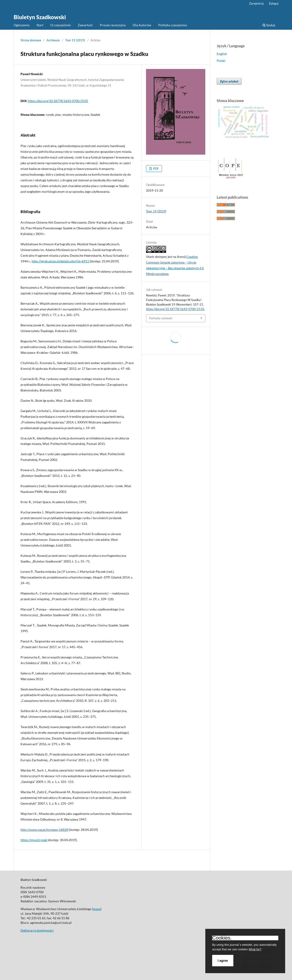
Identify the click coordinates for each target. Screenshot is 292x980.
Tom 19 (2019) (75, 40)
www (97, 909)
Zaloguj (274, 3)
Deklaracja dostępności (37, 930)
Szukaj (269, 25)
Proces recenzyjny (113, 25)
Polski (221, 61)
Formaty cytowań (161, 318)
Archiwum (53, 40)
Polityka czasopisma (173, 25)
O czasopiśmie (61, 25)
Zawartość (85, 25)
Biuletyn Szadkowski (40, 17)
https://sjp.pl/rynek (34, 840)
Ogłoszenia (22, 25)
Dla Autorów (142, 25)
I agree (223, 961)
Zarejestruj (256, 3)
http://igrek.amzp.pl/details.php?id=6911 (60, 261)
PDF (156, 169)
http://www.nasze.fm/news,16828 (44, 830)
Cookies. (222, 938)
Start (40, 25)
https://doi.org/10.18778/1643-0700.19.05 (58, 101)
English (222, 54)
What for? (255, 949)
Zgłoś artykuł (229, 81)
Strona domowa (31, 40)
